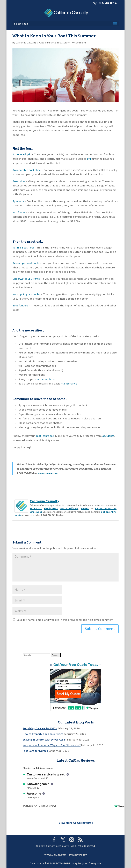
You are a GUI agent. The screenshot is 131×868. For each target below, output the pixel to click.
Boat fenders (20, 305)
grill (89, 159)
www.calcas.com (48, 473)
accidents (108, 436)
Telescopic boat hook (26, 263)
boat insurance (45, 436)
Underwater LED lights (26, 279)
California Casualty (26, 43)
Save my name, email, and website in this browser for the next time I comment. (65, 620)
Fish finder (19, 212)
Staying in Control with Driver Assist (45, 739)
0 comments (79, 43)
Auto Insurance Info (50, 43)
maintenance (69, 383)
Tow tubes (19, 181)
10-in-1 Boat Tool (23, 247)
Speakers (18, 201)
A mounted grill (22, 154)
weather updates (45, 379)
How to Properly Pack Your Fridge (43, 734)
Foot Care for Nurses (35, 751)
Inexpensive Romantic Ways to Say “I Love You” (52, 745)
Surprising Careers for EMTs (40, 728)
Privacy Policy (78, 855)
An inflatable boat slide (27, 170)
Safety (66, 43)
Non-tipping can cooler (26, 294)
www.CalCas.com (55, 855)
